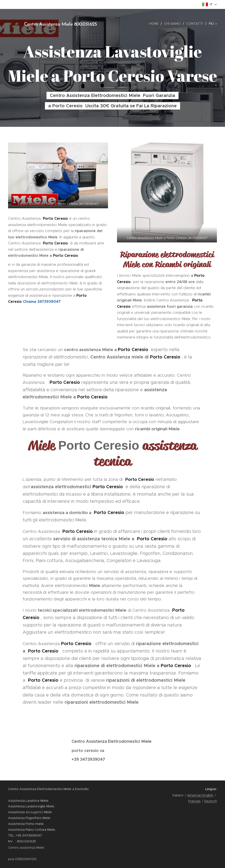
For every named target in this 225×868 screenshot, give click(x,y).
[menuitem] (155, 24)
